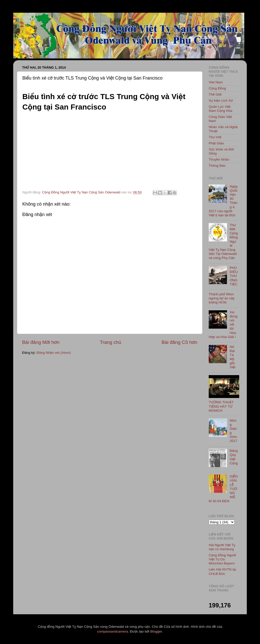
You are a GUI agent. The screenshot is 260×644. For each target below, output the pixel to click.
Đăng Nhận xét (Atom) (54, 353)
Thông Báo (217, 166)
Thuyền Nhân (219, 159)
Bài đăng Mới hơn (41, 342)
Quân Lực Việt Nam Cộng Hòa (221, 109)
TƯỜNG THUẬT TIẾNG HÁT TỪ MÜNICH (221, 406)
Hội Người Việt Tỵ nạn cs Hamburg (222, 547)
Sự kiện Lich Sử (221, 101)
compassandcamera (113, 631)
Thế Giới (215, 94)
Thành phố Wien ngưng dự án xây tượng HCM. (222, 298)
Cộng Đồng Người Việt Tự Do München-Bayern (222, 559)
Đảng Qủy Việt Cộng (234, 457)
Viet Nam (216, 82)
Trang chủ (110, 342)
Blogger (156, 631)
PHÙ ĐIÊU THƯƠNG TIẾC (234, 276)
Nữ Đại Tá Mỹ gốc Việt (232, 357)
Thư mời (215, 137)
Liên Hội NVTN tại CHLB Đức (222, 571)
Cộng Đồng (217, 88)
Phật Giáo (216, 143)
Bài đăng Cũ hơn (179, 342)
